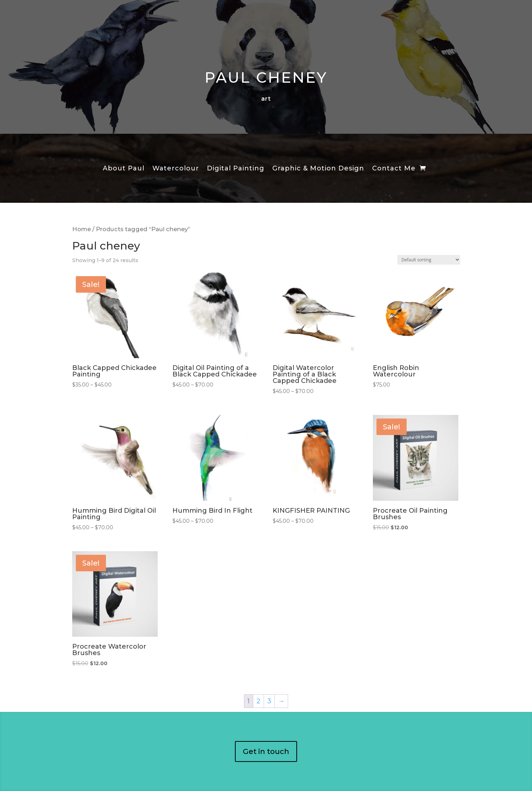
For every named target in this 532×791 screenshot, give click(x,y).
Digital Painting (236, 169)
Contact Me (394, 169)
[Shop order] (429, 260)
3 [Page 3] (269, 701)
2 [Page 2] (258, 701)
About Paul (124, 169)
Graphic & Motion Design (318, 169)
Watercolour (176, 169)
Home (82, 229)
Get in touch (266, 751)
